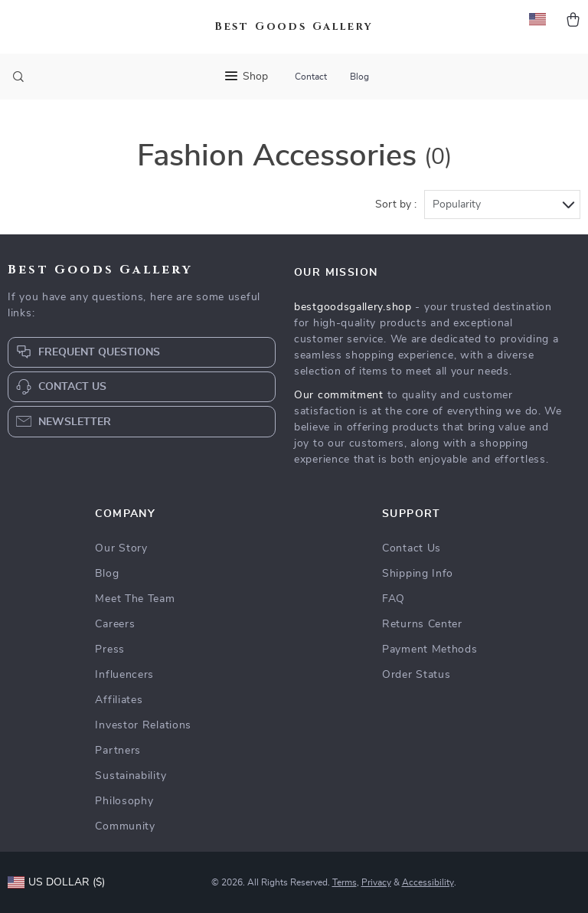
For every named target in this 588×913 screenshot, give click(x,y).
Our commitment (339, 395)
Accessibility (428, 882)
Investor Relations (143, 725)
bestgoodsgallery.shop (353, 307)
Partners (118, 751)
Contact (311, 77)
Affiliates (119, 700)
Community (125, 826)
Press (110, 650)
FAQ (394, 599)
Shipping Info (418, 574)
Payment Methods (430, 650)
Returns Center (422, 624)
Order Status (416, 675)
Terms (345, 882)
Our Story (121, 548)
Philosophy (124, 801)
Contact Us (412, 548)
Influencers (124, 675)
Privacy (376, 882)
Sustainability (131, 776)
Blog (359, 77)
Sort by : (396, 205)
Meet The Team (135, 599)
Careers (115, 624)
